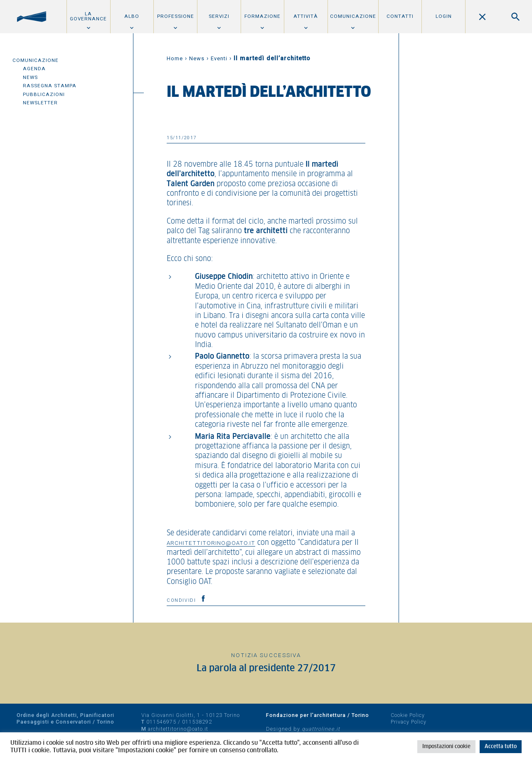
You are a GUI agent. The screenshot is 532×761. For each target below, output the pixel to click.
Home (175, 58)
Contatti (400, 16)
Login (444, 16)
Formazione (262, 16)
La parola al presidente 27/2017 (266, 669)
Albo (132, 16)
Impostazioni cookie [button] (446, 747)
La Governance (88, 16)
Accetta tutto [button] (501, 747)
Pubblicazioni (44, 94)
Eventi (219, 58)
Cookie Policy (408, 715)
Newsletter (40, 103)
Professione (176, 16)
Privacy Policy (409, 722)
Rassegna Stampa (50, 86)
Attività (306, 16)
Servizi (219, 16)
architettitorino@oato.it (211, 543)
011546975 (161, 722)
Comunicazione (353, 16)
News (30, 77)
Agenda (34, 69)
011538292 (197, 722)
